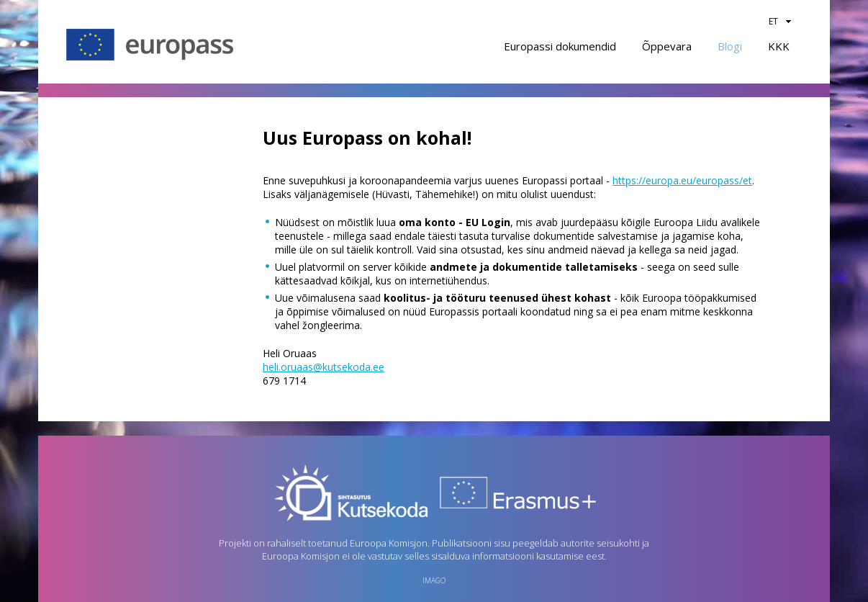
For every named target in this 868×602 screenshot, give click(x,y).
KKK (779, 46)
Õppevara (667, 46)
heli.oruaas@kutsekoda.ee (324, 367)
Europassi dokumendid (560, 46)
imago (434, 580)
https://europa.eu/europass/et (682, 180)
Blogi (730, 46)
